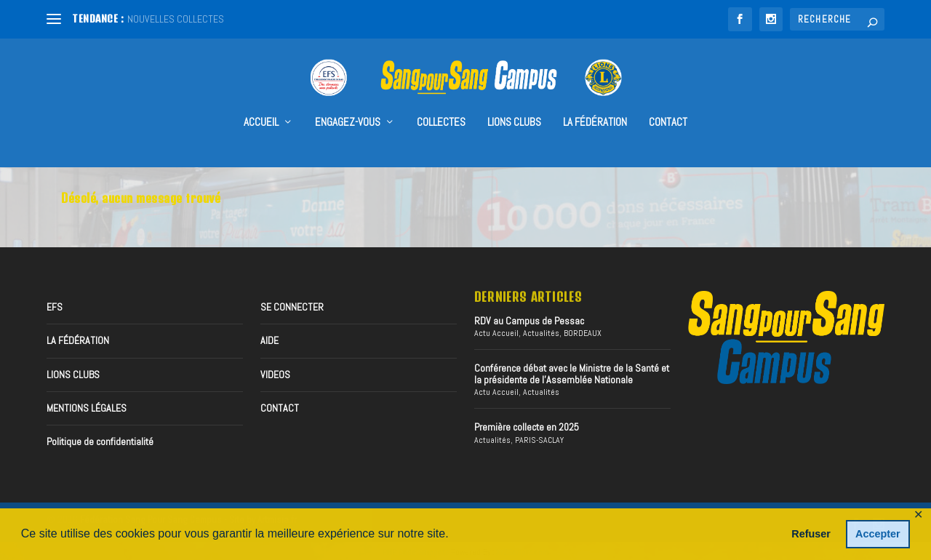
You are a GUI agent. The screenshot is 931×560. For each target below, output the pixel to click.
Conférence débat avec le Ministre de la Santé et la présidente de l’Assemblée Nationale (572, 371)
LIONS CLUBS (73, 372)
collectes (441, 103)
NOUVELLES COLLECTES (176, 19)
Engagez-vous (348, 103)
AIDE (269, 338)
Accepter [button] (878, 534)
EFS (55, 305)
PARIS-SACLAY (539, 438)
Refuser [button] (811, 534)
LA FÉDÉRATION (595, 103)
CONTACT (668, 103)
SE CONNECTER (292, 305)
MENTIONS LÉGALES (87, 406)
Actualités (541, 331)
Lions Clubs (514, 103)
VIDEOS (275, 372)
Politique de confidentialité (100, 439)
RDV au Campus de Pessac (529, 319)
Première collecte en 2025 (527, 425)
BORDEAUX (583, 331)
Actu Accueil (496, 331)
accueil (261, 103)
